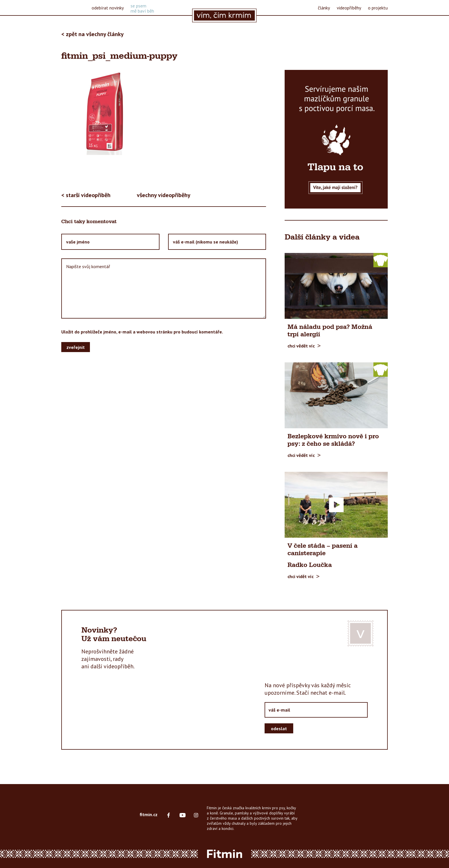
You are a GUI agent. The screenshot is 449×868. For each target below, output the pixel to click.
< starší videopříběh (86, 195)
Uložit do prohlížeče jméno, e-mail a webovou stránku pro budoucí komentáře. (142, 332)
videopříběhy (349, 8)
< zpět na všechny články (92, 34)
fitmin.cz (149, 814)
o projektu (378, 8)
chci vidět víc (301, 576)
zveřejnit (76, 347)
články (324, 8)
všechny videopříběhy (164, 195)
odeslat (279, 728)
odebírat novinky (108, 8)
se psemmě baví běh (142, 8)
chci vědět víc (301, 346)
